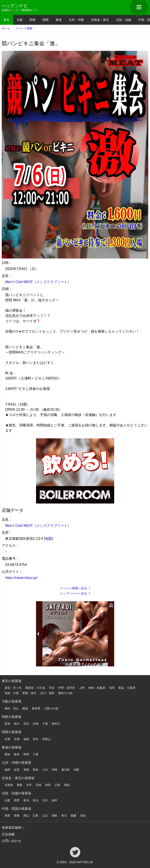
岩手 (29, 785)
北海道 (9, 785)
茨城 (36, 724)
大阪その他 (51, 708)
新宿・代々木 (13, 688)
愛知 (7, 754)
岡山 (26, 816)
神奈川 (56, 724)
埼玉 (26, 724)
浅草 (112, 688)
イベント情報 (24, 28)
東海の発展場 (12, 747)
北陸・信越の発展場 (16, 793)
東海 (59, 20)
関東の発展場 (12, 717)
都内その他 (65, 693)
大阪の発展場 (12, 701)
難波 (25, 708)
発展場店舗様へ (13, 827)
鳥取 (7, 816)
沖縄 (76, 770)
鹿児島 (65, 770)
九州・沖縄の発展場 (16, 763)
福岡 (7, 770)
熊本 (36, 770)
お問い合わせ (12, 841)
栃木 (17, 724)
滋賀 (26, 739)
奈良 (36, 739)
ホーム (6, 28)
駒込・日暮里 (127, 688)
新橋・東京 (29, 693)
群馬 (7, 724)
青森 (20, 785)
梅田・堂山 (12, 708)
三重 (36, 754)
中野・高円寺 (67, 688)
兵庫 (7, 739)
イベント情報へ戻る (73, 588)
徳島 (54, 816)
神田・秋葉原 (97, 688)
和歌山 (47, 739)
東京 (7, 20)
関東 (33, 20)
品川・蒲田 (47, 693)
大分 (45, 770)
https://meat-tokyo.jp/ (21, 578)
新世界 (36, 708)
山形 (57, 785)
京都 (17, 739)
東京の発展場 (12, 681)
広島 (36, 816)
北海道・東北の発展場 (18, 778)
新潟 (26, 800)
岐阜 (17, 754)
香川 (64, 816)
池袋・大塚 (12, 693)
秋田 (48, 785)
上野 (82, 688)
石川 (45, 800)
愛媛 (73, 816)
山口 (45, 816)
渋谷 (52, 688)
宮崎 (54, 770)
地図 (48, 539)
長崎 (26, 770)
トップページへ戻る (73, 593)
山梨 (7, 800)
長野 (17, 800)
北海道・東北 (100, 20)
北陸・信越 (124, 20)
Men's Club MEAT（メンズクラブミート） (38, 282)
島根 (17, 816)
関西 (46, 20)
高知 (83, 816)
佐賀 (17, 770)
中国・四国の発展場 (16, 809)
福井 (54, 800)
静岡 (26, 754)
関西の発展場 (12, 732)
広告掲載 (8, 834)
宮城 (38, 785)
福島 (67, 785)
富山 (36, 800)
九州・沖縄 (76, 20)
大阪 (20, 20)
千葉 (45, 724)
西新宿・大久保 (35, 688)
